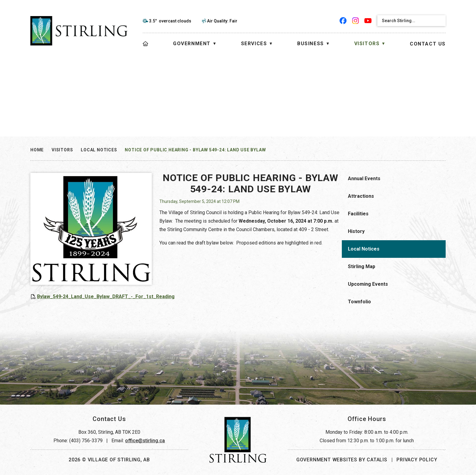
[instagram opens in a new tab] (356, 21)
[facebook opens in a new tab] (343, 21)
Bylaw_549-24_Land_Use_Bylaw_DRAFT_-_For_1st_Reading (222, 296)
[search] (406, 21)
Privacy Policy (417, 460)
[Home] (146, 44)
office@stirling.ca (145, 441)
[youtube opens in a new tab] (368, 21)
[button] (439, 21)
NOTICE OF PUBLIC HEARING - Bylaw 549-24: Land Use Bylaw (195, 150)
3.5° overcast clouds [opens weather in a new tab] (170, 21)
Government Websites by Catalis (342, 460)
